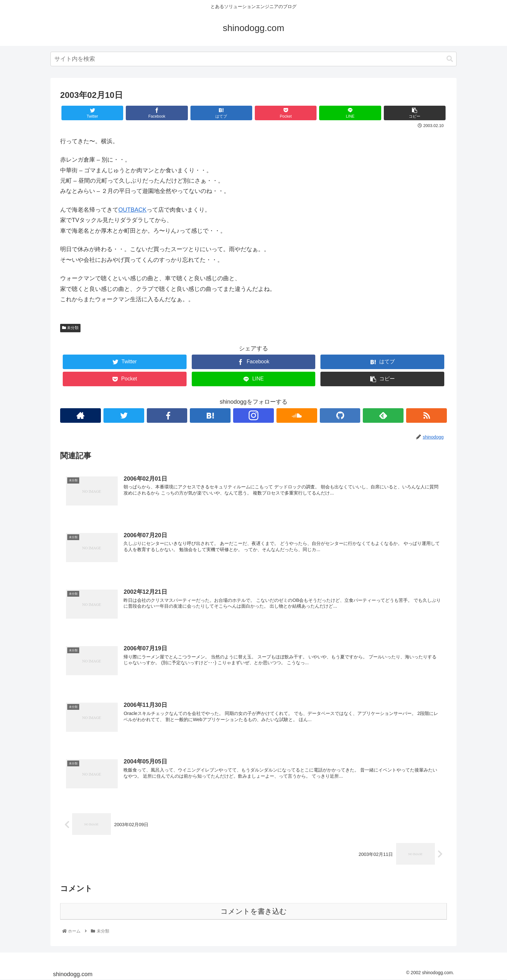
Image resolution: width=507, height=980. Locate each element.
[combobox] (253, 59)
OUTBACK (132, 210)
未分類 (70, 328)
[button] (450, 59)
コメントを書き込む (254, 911)
